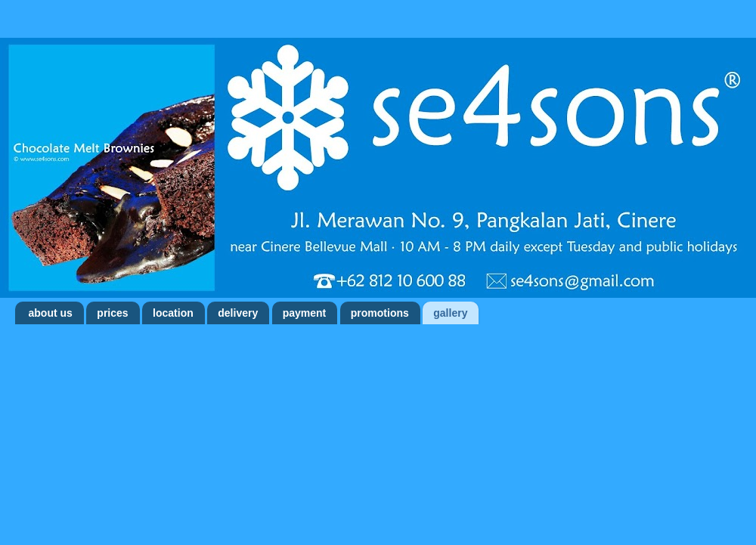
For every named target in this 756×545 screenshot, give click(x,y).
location (173, 313)
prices (112, 313)
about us (51, 313)
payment (305, 313)
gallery (450, 313)
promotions (380, 313)
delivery (238, 313)
